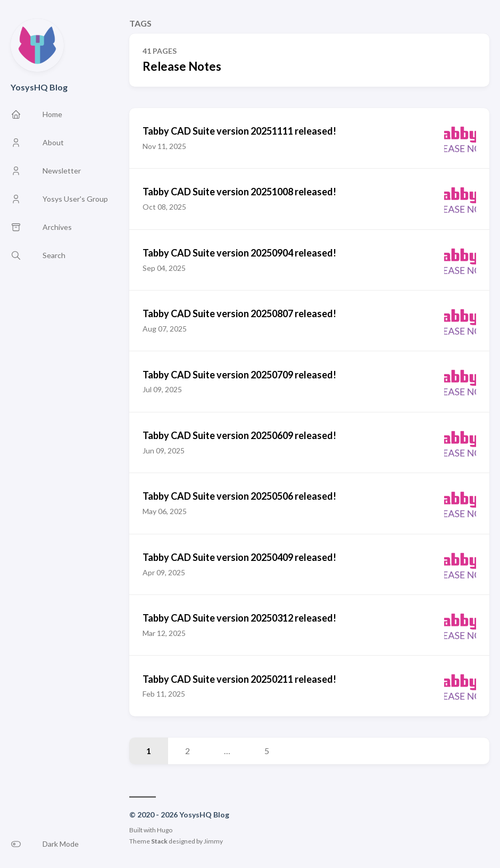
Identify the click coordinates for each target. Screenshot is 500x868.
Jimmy (213, 841)
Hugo (165, 830)
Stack (159, 841)
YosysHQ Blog (39, 87)
